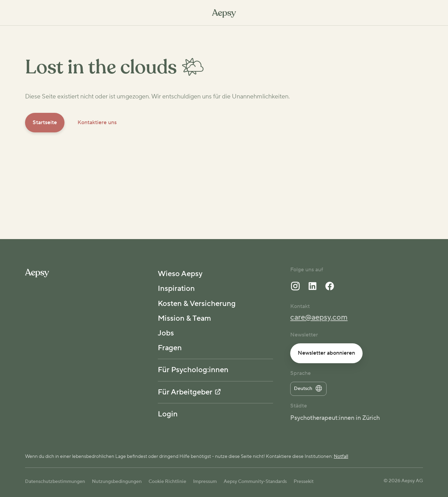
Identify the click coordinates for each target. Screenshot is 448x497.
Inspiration (176, 288)
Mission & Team (184, 318)
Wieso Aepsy (180, 274)
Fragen (170, 348)
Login (168, 414)
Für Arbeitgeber (189, 392)
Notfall (341, 457)
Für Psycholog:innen (193, 370)
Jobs (166, 333)
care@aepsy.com (319, 317)
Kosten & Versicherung (197, 304)
